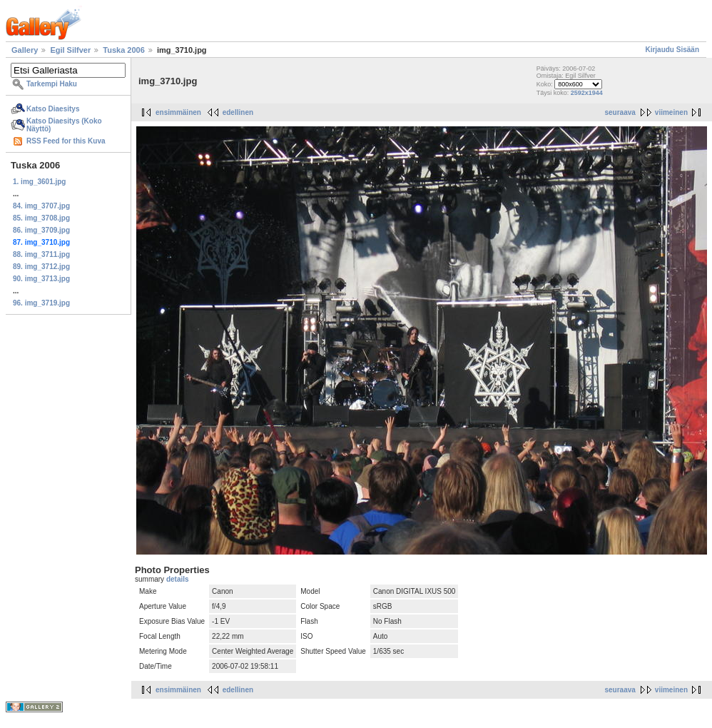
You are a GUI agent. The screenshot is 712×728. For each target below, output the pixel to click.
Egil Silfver (70, 50)
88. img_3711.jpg (41, 254)
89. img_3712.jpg (41, 267)
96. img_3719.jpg (41, 303)
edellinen (238, 112)
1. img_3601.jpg (39, 182)
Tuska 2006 (124, 50)
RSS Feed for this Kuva (66, 141)
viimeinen (671, 112)
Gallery (25, 50)
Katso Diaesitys (53, 109)
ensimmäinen (178, 112)
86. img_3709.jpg (41, 230)
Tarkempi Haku (52, 84)
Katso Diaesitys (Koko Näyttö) (64, 125)
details (178, 579)
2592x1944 (587, 93)
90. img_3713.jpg (41, 279)
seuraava (620, 112)
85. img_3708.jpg (41, 218)
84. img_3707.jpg (41, 206)
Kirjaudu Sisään (672, 50)
